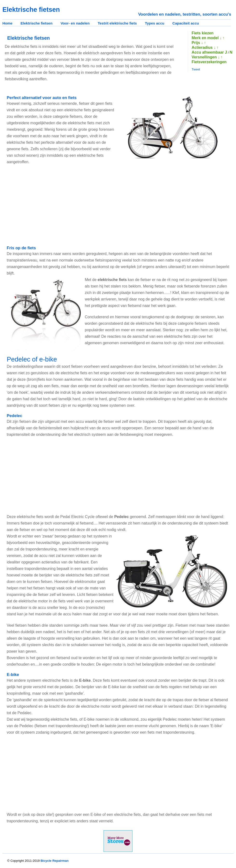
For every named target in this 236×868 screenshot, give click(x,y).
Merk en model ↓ (207, 38)
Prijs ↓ (197, 43)
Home (7, 23)
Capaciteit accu (186, 23)
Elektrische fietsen (36, 23)
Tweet (196, 69)
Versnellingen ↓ (206, 57)
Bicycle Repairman (54, 861)
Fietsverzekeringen (209, 62)
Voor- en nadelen (75, 23)
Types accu (155, 23)
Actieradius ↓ (204, 47)
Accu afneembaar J (209, 52)
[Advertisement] (68, 205)
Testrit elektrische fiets (117, 23)
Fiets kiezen (203, 33)
